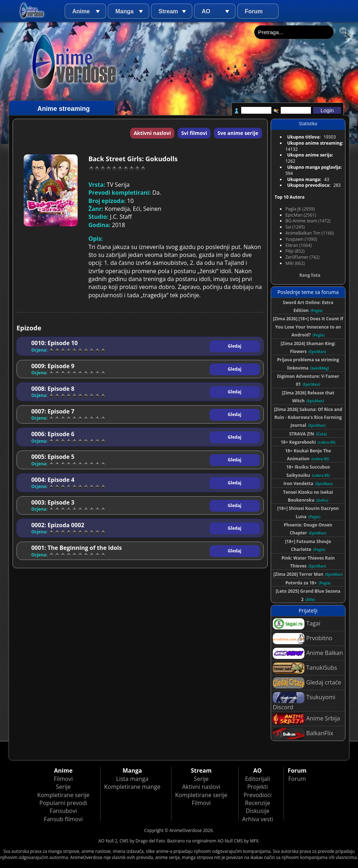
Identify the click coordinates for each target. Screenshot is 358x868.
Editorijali (258, 779)
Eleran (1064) (299, 245)
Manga (125, 11)
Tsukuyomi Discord (304, 702)
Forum (254, 11)
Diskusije (257, 811)
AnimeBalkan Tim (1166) (310, 233)
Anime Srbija (306, 719)
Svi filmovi (194, 133)
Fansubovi (63, 811)
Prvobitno (303, 639)
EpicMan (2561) (301, 215)
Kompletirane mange (132, 787)
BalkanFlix (303, 734)
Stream (168, 11)
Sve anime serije (238, 133)
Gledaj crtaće (307, 683)
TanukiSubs (305, 668)
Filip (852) (295, 251)
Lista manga (132, 779)
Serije (63, 787)
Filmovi (63, 779)
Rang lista (310, 275)
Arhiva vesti (258, 819)
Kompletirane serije (63, 795)
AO (206, 11)
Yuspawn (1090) (301, 239)
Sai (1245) (295, 227)
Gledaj (235, 346)
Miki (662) (295, 263)
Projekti (258, 787)
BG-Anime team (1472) (308, 221)
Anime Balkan (308, 653)
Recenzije (258, 803)
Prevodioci (258, 795)
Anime (81, 11)
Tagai (297, 624)
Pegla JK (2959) (300, 209)
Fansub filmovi (63, 819)
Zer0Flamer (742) (302, 257)
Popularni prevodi (63, 803)
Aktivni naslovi (152, 133)
